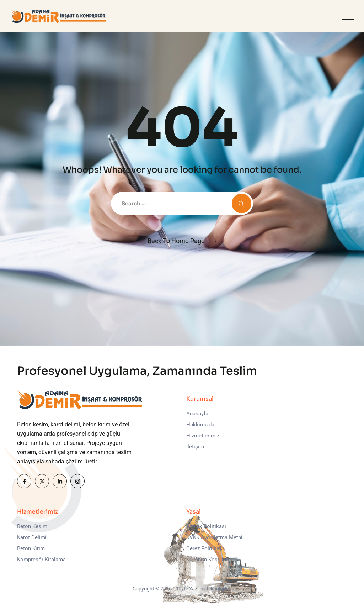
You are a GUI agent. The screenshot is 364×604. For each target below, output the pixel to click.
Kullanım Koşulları (208, 560)
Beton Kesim (32, 526)
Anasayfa (197, 414)
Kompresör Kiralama (41, 560)
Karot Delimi (32, 537)
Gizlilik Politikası (206, 526)
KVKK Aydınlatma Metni (214, 537)
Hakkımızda (200, 425)
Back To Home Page (176, 241)
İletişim (195, 447)
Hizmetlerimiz (203, 436)
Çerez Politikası (205, 548)
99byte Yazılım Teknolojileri (202, 589)
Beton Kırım (31, 548)
